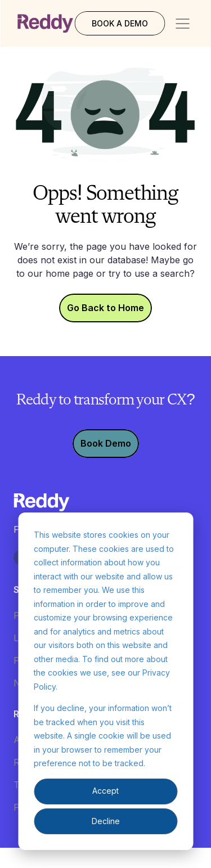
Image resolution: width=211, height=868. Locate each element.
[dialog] (105, 681)
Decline (106, 821)
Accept (105, 791)
